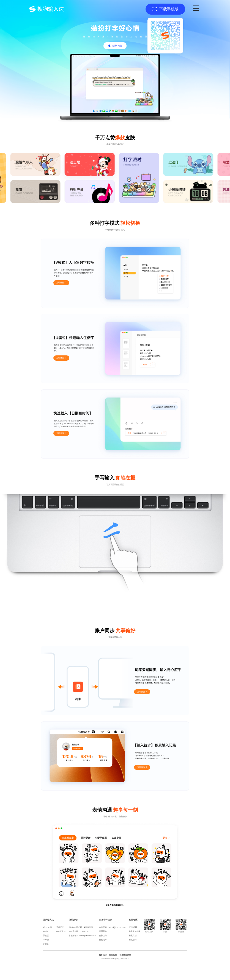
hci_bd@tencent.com (117, 927)
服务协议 (103, 955)
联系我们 (103, 932)
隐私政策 (113, 955)
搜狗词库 (103, 940)
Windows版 (48, 927)
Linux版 (46, 940)
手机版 (46, 936)
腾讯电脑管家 (135, 932)
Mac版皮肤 (61, 932)
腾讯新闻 (133, 940)
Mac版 (46, 932)
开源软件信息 (125, 955)
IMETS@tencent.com (87, 936)
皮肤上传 (103, 936)
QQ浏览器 (133, 927)
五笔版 (46, 944)
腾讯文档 (133, 936)
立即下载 (117, 46)
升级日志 (60, 927)
